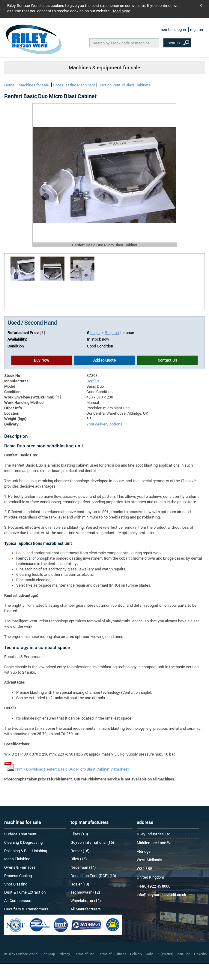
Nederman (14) (83, 867)
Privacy (64, 954)
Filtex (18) (79, 834)
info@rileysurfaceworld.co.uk (161, 894)
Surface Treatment (20, 834)
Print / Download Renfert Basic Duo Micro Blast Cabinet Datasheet (72, 769)
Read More (121, 11)
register (197, 29)
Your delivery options (104, 424)
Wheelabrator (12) (86, 900)
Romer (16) (80, 851)
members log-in (173, 29)
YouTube (184, 954)
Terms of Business (112, 954)
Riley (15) (79, 859)
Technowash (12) (85, 892)
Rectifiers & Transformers (26, 909)
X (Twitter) (165, 954)
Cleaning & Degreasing (23, 842)
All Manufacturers (86, 909)
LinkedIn (200, 954)
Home (10, 85)
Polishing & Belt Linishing (26, 851)
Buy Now (42, 360)
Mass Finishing (17, 859)
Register (112, 332)
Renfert (93, 381)
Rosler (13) (80, 884)
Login (95, 332)
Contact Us (167, 360)
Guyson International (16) (92, 842)
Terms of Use (84, 954)
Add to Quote (104, 360)
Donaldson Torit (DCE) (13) (93, 876)
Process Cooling (18, 876)
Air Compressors (18, 900)
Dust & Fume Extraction (25, 892)
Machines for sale (34, 85)
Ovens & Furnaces (20, 867)
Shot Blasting (16, 884)
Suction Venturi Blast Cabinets (125, 85)
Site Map (48, 954)
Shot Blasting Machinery (74, 85)
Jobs (150, 954)
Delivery (136, 954)
